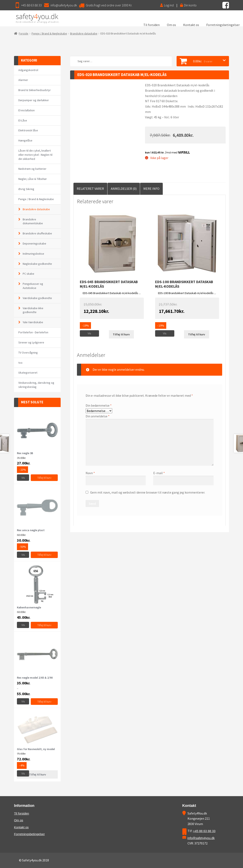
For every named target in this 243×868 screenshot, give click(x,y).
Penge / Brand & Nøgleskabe (49, 33)
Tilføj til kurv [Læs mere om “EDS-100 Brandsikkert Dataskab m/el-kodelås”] (197, 334)
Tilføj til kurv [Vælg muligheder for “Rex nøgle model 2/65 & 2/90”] (44, 702)
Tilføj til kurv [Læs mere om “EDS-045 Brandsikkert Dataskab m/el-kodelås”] (121, 334)
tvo (20, 363)
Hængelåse (25, 140)
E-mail (159, 473)
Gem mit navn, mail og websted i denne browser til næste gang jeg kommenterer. (148, 492)
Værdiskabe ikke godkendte (33, 310)
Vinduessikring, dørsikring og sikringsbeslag (36, 385)
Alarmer (23, 80)
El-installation (27, 110)
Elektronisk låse (28, 130)
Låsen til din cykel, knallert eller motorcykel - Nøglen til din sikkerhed (35, 155)
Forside (24, 33)
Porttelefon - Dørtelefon (33, 332)
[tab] (90, 189)
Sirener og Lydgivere (31, 342)
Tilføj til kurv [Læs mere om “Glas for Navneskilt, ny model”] (38, 774)
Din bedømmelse (99, 405)
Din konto (188, 5)
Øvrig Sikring (26, 189)
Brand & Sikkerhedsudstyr (35, 90)
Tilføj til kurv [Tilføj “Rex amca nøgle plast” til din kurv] (44, 555)
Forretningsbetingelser (223, 25)
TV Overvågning (28, 353)
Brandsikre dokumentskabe (33, 221)
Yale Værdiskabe (33, 322)
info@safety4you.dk (64, 5)
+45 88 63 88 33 (31, 5)
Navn (90, 473)
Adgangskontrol (28, 70)
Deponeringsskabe (34, 243)
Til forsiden (152, 25)
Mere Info (151, 189)
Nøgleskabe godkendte (37, 264)
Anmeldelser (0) (124, 189)
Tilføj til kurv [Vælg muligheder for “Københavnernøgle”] (44, 625)
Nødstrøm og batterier (32, 169)
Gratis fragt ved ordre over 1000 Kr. (109, 5)
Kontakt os (191, 25)
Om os (171, 25)
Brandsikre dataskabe (84, 33)
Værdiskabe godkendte (37, 298)
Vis (89, 333)
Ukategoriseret (28, 373)
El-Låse (23, 120)
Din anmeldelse (98, 416)
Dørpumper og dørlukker (34, 100)
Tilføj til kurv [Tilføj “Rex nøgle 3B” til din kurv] (44, 478)
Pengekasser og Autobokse (33, 286)
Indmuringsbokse (33, 254)
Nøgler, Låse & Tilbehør (33, 179)
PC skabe (28, 274)
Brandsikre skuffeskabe (37, 233)
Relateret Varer (90, 189)
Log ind (167, 5)
